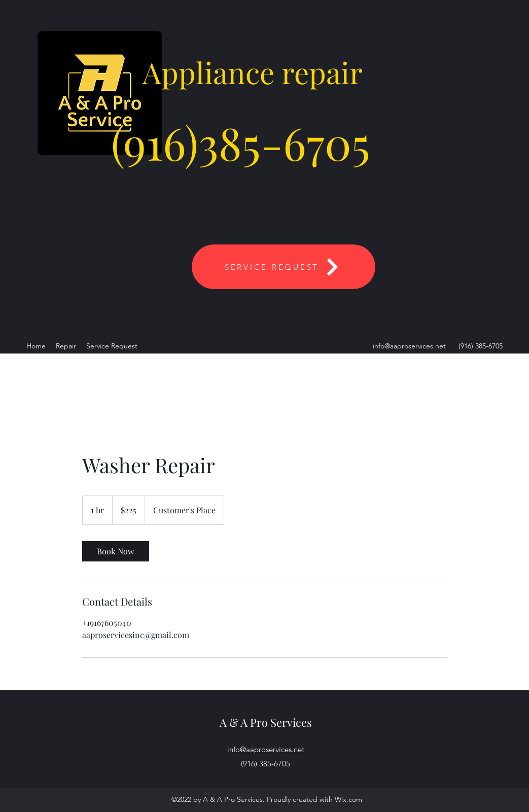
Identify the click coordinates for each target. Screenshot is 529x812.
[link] (116, 551)
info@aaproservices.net (409, 346)
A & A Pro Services (266, 722)
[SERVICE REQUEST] (284, 267)
